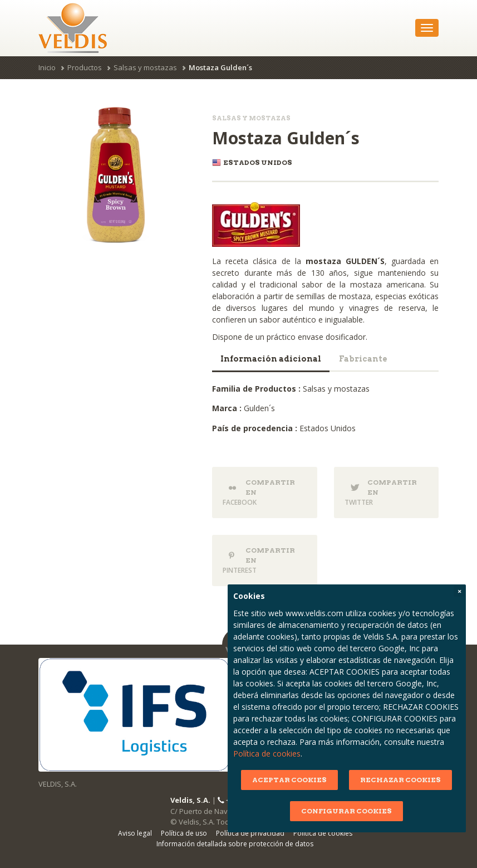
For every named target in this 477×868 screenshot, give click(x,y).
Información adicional (271, 359)
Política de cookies (261, 754)
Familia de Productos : (256, 389)
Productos (85, 67)
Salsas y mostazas (145, 67)
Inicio (47, 67)
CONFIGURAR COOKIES (341, 811)
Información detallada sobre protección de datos (235, 844)
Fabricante (363, 359)
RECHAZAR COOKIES (395, 780)
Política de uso (184, 833)
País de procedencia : (255, 428)
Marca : (227, 408)
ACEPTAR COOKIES (284, 780)
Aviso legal (135, 833)
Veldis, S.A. (190, 800)
